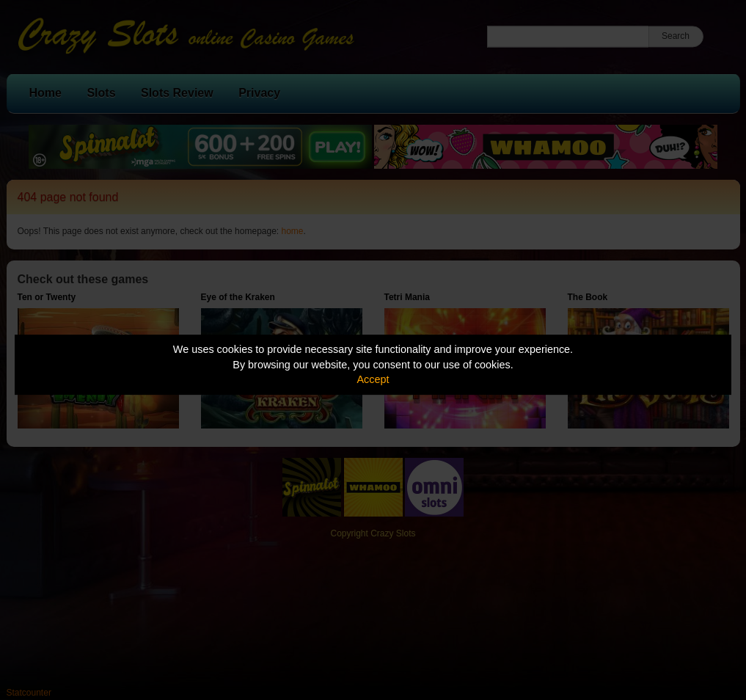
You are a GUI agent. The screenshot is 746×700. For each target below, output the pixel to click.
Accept (373, 379)
